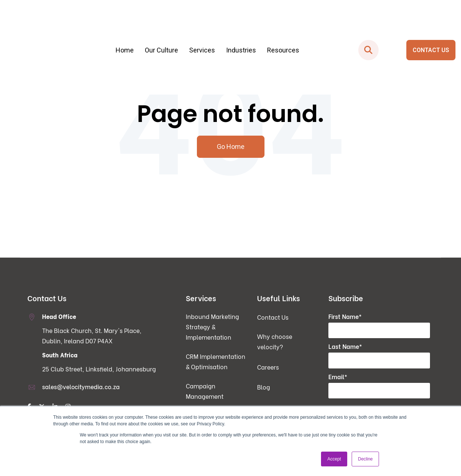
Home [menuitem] (125, 25)
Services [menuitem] (202, 25)
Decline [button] (365, 459)
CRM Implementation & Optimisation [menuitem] (216, 362)
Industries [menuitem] (241, 25)
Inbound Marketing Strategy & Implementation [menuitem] (212, 327)
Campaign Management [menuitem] (205, 392)
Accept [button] (334, 459)
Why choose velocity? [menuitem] (275, 342)
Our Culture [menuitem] (161, 25)
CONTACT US (431, 25)
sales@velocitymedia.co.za (81, 387)
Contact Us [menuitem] (273, 318)
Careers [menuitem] (268, 367)
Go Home (231, 147)
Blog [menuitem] (264, 387)
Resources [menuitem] (283, 25)
